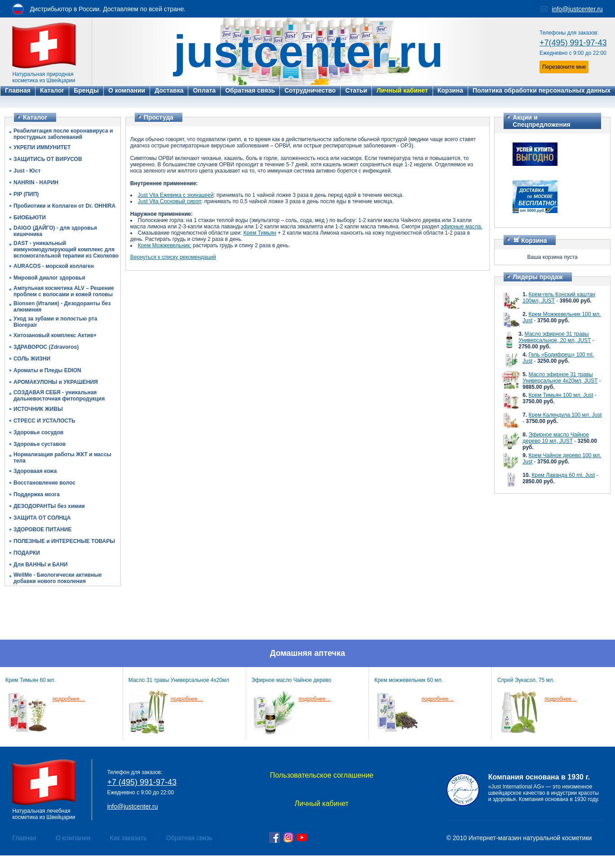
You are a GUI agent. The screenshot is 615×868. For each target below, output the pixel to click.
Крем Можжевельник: (165, 245)
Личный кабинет (322, 803)
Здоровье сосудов (38, 432)
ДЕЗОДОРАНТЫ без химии (49, 506)
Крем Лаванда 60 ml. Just (563, 475)
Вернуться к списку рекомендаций (173, 257)
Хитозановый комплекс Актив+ (55, 335)
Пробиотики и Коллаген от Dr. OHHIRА (64, 206)
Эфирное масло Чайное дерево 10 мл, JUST (556, 438)
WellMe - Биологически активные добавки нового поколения (58, 578)
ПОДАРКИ (27, 553)
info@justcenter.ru (577, 9)
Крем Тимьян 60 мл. (31, 680)
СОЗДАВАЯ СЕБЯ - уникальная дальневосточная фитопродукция (59, 396)
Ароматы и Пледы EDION (47, 370)
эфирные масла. (462, 227)
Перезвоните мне (564, 67)
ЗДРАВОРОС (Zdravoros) (46, 347)
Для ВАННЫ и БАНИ (41, 565)
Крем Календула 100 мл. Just (565, 415)
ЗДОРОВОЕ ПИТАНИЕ (42, 530)
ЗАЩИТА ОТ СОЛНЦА (42, 518)
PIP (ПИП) (26, 194)
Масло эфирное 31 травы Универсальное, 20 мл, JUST (555, 337)
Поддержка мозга (37, 494)
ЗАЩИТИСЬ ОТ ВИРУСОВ (48, 159)
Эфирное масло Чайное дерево (292, 680)
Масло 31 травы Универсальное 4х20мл (179, 680)
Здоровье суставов (40, 444)
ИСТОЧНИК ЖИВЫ (38, 409)
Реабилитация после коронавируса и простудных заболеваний (63, 134)
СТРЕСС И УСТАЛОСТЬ (44, 421)
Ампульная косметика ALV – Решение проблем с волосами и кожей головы (64, 291)
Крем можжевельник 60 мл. (408, 680)
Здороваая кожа (35, 471)
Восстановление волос (44, 483)
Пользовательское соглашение (322, 775)
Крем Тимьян (260, 233)
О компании (73, 838)
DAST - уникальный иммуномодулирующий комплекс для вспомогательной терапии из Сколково (66, 249)
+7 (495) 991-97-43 (142, 782)
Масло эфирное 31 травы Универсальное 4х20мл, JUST (560, 378)
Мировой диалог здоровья (49, 278)
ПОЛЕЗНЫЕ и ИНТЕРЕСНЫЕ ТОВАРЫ (64, 541)
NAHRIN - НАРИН (36, 183)
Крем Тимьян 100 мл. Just (561, 395)
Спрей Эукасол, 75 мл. (526, 680)
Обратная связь (189, 838)
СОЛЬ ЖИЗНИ (32, 359)
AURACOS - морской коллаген (54, 266)
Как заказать (128, 838)
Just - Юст (27, 171)
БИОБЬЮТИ (30, 218)
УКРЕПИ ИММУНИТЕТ (42, 147)
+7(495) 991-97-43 (573, 43)
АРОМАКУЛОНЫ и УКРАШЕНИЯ (56, 382)
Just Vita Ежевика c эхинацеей (176, 195)
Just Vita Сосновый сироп (170, 201)
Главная (24, 838)
